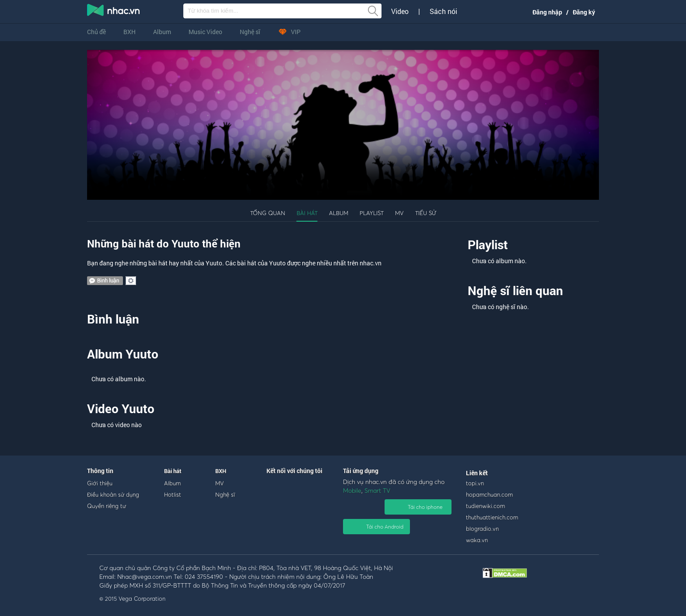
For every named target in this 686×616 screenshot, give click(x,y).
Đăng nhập (547, 12)
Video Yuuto (121, 409)
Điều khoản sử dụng (113, 494)
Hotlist (173, 494)
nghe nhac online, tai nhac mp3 (114, 12)
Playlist (372, 213)
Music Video (205, 32)
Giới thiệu (100, 483)
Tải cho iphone (425, 507)
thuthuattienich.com (492, 517)
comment (105, 281)
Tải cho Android (385, 527)
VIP (289, 32)
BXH (129, 32)
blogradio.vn (482, 529)
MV (399, 213)
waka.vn (477, 540)
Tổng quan (268, 213)
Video (400, 11)
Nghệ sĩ (250, 32)
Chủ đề (96, 32)
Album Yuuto (123, 354)
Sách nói (443, 11)
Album (162, 32)
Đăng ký (584, 12)
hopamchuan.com (489, 494)
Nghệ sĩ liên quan (515, 291)
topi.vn (475, 483)
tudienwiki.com (485, 506)
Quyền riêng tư (107, 506)
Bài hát (307, 213)
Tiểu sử (426, 213)
